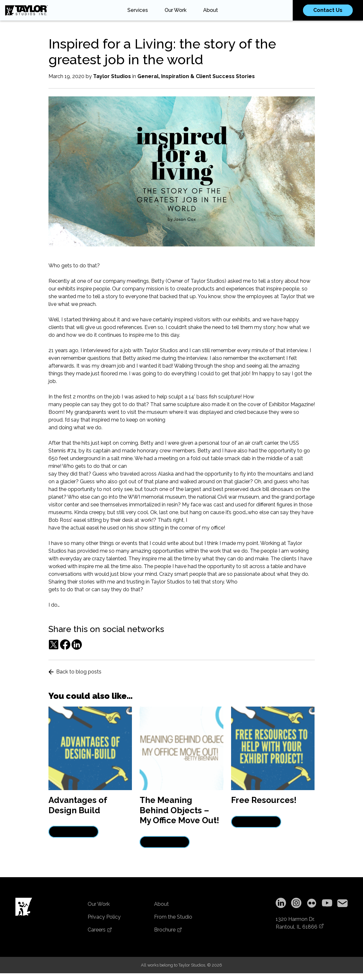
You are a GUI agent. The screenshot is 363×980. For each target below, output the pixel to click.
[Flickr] (312, 904)
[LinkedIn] (281, 904)
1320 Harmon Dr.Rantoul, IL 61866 (300, 923)
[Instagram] (296, 904)
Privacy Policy (104, 917)
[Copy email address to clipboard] (342, 904)
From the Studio (173, 917)
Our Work (176, 10)
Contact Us (328, 10)
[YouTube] (327, 904)
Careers (100, 930)
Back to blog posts (75, 672)
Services (138, 10)
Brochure (168, 930)
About (211, 10)
